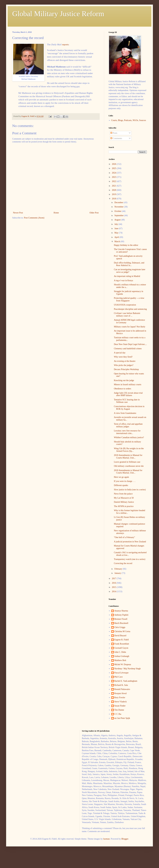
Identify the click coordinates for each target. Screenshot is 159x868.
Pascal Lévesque (121, 673)
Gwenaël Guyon (121, 648)
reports (65, 44)
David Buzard (120, 636)
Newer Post (18, 213)
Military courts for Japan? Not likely (130, 327)
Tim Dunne (119, 710)
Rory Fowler (120, 698)
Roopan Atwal (121, 693)
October (118, 211)
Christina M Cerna (122, 631)
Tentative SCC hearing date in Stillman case (127, 401)
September (119, 215)
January (118, 573)
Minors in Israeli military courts (128, 385)
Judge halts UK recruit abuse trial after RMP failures (128, 394)
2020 (114, 190)
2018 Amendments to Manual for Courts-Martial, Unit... (128, 456)
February (118, 569)
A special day (120, 353)
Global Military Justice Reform (58, 14)
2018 (114, 199)
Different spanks (121, 485)
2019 (114, 194)
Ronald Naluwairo (122, 689)
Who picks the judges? (124, 365)
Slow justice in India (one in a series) (130, 490)
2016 (114, 583)
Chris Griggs (120, 627)
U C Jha (118, 714)
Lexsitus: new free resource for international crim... (127, 432)
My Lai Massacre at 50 (124, 498)
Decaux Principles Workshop (126, 369)
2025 (114, 168)
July (116, 224)
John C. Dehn (120, 652)
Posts (114, 133)
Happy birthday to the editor (126, 245)
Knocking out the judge (124, 380)
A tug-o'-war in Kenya (123, 280)
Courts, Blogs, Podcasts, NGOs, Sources (129, 120)
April (117, 237)
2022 (114, 181)
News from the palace (123, 494)
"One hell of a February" (124, 537)
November (119, 207)
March (117, 241)
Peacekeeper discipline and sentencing (130, 309)
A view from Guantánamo (125, 413)
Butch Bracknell (121, 623)
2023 (114, 177)
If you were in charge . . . (125, 481)
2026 (114, 164)
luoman (106, 839)
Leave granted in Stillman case (127, 462)
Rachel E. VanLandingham (126, 681)
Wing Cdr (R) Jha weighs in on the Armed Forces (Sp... (129, 450)
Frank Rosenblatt (122, 644)
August (118, 220)
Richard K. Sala (121, 685)
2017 (114, 578)
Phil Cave (119, 677)
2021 (114, 186)
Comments (116, 138)
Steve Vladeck (121, 702)
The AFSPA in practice (124, 506)
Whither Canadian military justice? (129, 437)
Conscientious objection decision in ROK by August (129, 408)
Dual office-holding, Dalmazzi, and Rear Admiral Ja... (129, 264)
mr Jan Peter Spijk (122, 718)
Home (56, 213)
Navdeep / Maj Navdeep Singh (128, 669)
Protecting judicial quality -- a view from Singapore (129, 299)
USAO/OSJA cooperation (125, 305)
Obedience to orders (123, 389)
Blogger (125, 839)
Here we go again (121, 477)
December (119, 202)
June (117, 228)
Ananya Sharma (121, 611)
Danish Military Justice (124, 502)
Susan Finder (120, 706)
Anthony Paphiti (121, 615)
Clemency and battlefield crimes (128, 349)
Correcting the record (123, 563)
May (117, 233)
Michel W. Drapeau (123, 664)
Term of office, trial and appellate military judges (128, 425)
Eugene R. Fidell (122, 640)
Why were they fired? (123, 357)
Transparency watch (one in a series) (130, 559)
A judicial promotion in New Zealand (130, 542)
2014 (114, 591)
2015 (114, 587)
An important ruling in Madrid (127, 276)
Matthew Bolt (120, 660)
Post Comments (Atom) (34, 218)
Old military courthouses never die (129, 466)
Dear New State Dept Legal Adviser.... (130, 344)
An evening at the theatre (125, 361)
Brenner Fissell (121, 619)
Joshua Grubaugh (122, 656)
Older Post (94, 213)
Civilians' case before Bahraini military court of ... (127, 315)
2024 (114, 173)
